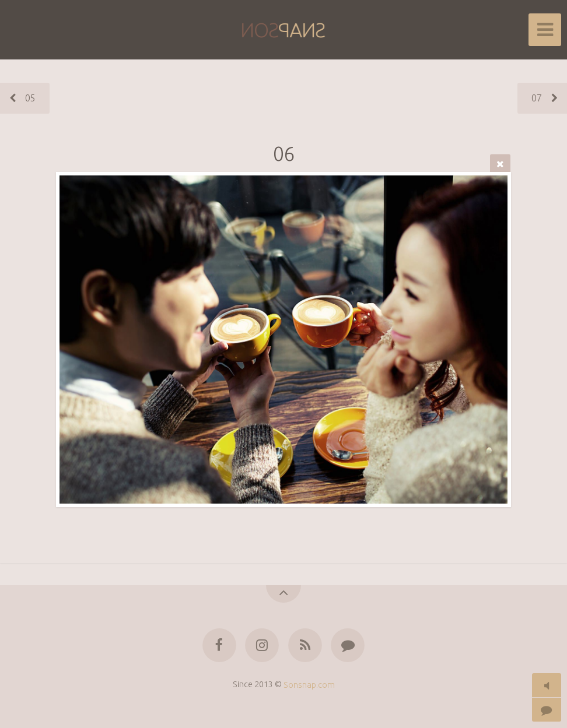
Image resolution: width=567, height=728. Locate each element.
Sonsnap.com (309, 684)
